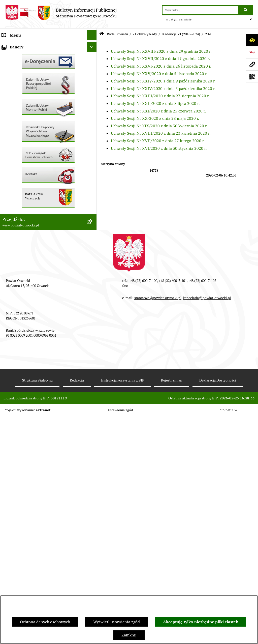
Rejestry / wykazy (18, 166)
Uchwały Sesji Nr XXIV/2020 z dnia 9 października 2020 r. (163, 81)
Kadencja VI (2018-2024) (181, 34)
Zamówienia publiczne (23, 197)
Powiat (8, 86)
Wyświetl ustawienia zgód (117, 622)
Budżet (8, 237)
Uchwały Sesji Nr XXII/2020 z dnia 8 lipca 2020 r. (155, 104)
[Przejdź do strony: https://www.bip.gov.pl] (252, 52)
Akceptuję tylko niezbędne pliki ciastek (201, 622)
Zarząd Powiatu (16, 55)
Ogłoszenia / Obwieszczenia (27, 136)
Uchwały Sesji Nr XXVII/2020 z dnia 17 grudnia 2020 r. (160, 59)
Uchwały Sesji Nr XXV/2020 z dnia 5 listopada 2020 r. (159, 74)
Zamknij (129, 635)
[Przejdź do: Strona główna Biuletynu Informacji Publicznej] (102, 34)
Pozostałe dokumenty (22, 126)
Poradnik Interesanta (21, 76)
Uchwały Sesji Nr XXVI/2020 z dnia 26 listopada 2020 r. (161, 66)
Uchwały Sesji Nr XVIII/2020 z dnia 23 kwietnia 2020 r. (161, 133)
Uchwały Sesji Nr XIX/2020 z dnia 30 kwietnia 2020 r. (159, 126)
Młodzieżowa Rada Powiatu (27, 65)
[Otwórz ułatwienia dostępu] (252, 40)
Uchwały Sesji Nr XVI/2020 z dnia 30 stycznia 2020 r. (159, 148)
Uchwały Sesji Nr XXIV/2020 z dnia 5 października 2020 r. (163, 89)
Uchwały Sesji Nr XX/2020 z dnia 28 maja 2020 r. (155, 118)
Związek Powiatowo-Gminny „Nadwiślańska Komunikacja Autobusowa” (42, 250)
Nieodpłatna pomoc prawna (27, 96)
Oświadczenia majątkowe (25, 227)
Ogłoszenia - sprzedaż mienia (28, 146)
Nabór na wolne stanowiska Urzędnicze (38, 176)
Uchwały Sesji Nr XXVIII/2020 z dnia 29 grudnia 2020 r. (161, 51)
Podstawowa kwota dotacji (26, 207)
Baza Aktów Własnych (22, 263)
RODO (8, 106)
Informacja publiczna (21, 116)
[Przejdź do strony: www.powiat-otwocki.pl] (252, 64)
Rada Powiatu (14, 45)
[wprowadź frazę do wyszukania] (200, 10)
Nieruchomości (15, 186)
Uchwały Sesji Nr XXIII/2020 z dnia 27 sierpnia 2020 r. (160, 96)
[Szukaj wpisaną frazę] (246, 10)
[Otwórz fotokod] (252, 76)
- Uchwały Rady (145, 34)
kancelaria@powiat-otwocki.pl (207, 526)
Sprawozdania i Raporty (23, 156)
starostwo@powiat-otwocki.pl (158, 526)
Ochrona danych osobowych (45, 622)
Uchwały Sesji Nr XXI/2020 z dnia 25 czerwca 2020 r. (158, 111)
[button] (93, 66)
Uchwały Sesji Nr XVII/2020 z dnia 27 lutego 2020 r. (158, 141)
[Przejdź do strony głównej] (61, 13)
